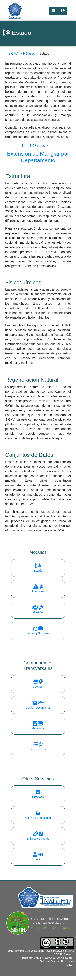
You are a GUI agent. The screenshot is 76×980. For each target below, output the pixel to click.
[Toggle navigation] (53, 11)
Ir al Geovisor (38, 146)
